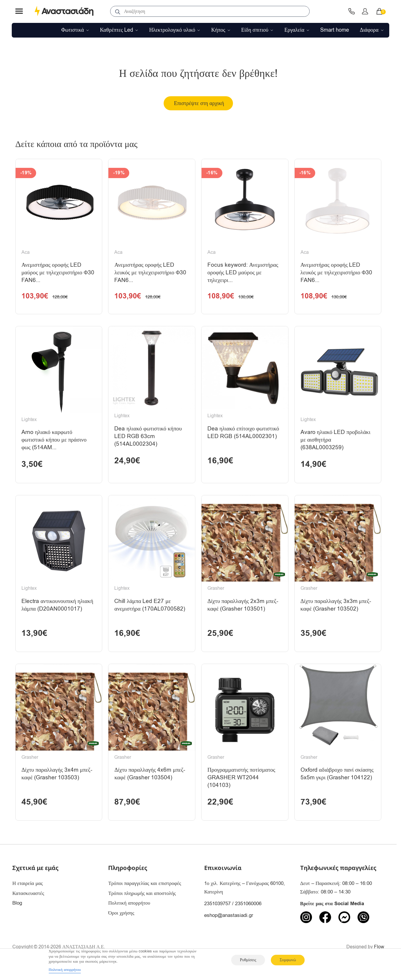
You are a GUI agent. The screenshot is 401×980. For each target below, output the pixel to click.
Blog (17, 914)
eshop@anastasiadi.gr (229, 926)
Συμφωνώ (288, 960)
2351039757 (217, 914)
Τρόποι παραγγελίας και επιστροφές (145, 894)
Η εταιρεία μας (28, 894)
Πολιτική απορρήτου (129, 914)
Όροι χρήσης (121, 924)
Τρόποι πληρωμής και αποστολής (142, 904)
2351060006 (248, 914)
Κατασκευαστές (28, 904)
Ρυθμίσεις (248, 960)
